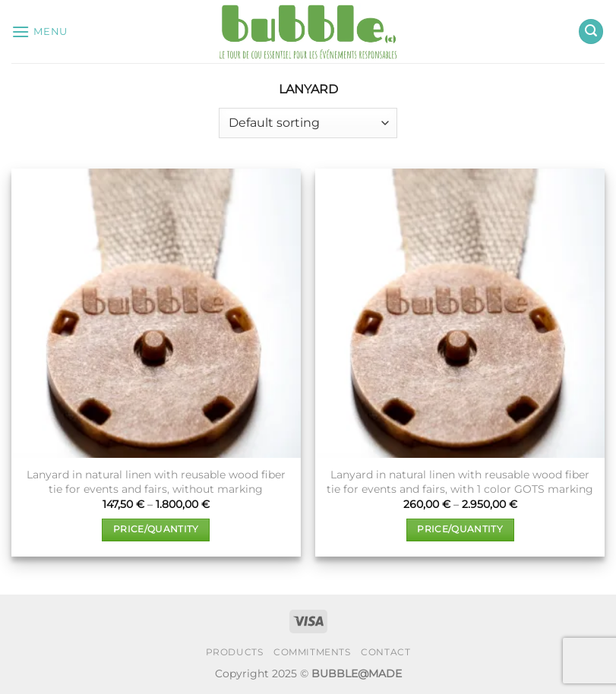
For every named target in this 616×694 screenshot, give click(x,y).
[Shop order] (308, 123)
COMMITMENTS (312, 652)
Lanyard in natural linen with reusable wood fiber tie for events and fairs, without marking (156, 482)
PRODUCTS (235, 652)
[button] (39, 32)
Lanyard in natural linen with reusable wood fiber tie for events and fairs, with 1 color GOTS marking (460, 482)
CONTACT (385, 652)
